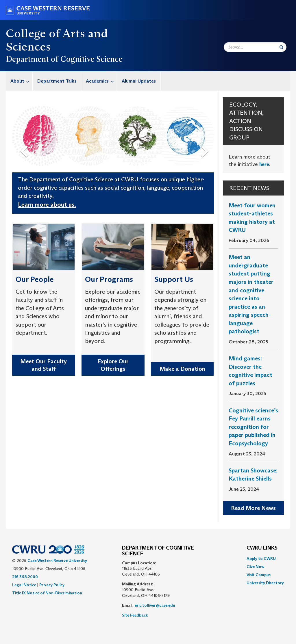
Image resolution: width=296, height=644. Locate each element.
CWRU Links (262, 548)
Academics (101, 81)
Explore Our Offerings (113, 365)
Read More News (253, 508)
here (264, 164)
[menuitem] (19, 81)
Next (206, 142)
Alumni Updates (139, 81)
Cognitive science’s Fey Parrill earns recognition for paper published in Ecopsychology (253, 427)
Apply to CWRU (261, 559)
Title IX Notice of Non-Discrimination (47, 593)
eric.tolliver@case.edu (155, 605)
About (21, 81)
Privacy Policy (52, 585)
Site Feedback (135, 615)
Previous (25, 142)
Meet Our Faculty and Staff (44, 365)
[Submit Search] (281, 47)
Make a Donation (182, 369)
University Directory (265, 583)
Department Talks (57, 81)
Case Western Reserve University (57, 561)
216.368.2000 (25, 577)
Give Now (255, 567)
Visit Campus (259, 575)
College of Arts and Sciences (57, 40)
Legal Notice (24, 585)
